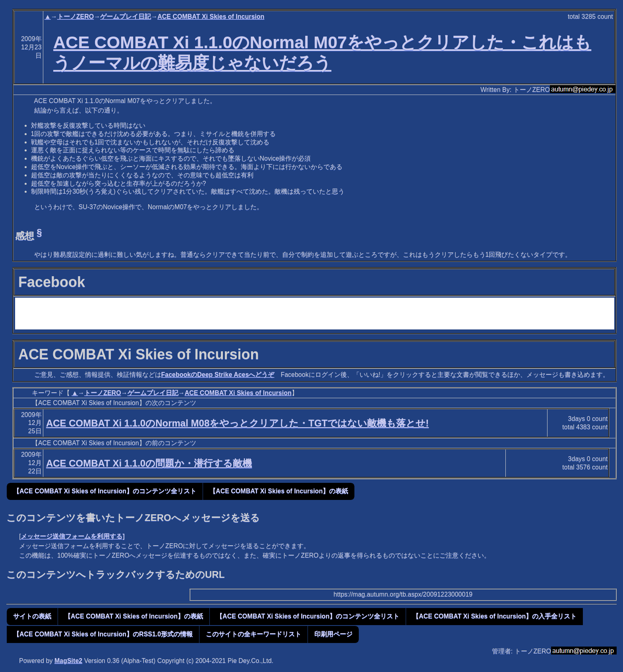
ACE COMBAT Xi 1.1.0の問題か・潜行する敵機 (149, 463)
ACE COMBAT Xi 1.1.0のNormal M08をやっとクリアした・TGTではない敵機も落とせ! (237, 423)
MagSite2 (68, 661)
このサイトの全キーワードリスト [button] (253, 634)
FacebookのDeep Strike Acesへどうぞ (218, 375)
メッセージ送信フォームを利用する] (73, 536)
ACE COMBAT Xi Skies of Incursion (211, 16)
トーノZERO (75, 16)
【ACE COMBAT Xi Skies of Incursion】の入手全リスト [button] (494, 616)
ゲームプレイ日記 (126, 16)
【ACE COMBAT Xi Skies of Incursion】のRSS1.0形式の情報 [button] (103, 634)
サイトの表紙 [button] (32, 616)
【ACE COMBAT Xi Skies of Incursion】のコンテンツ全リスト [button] (105, 491)
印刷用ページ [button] (333, 634)
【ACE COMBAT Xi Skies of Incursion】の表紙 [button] (279, 491)
